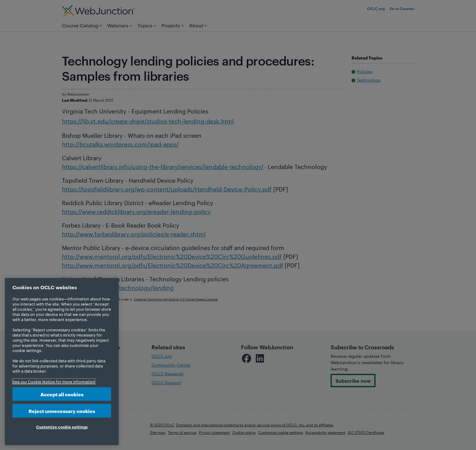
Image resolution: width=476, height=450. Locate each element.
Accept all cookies (62, 394)
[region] (62, 362)
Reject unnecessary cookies (62, 411)
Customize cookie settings (62, 427)
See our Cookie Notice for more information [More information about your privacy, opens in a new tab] (54, 381)
